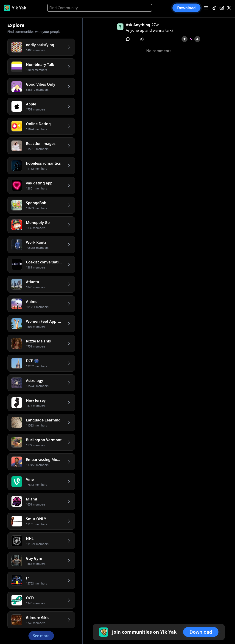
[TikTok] (214, 8)
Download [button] (187, 8)
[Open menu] (206, 8)
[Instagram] (222, 8)
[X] (229, 8)
